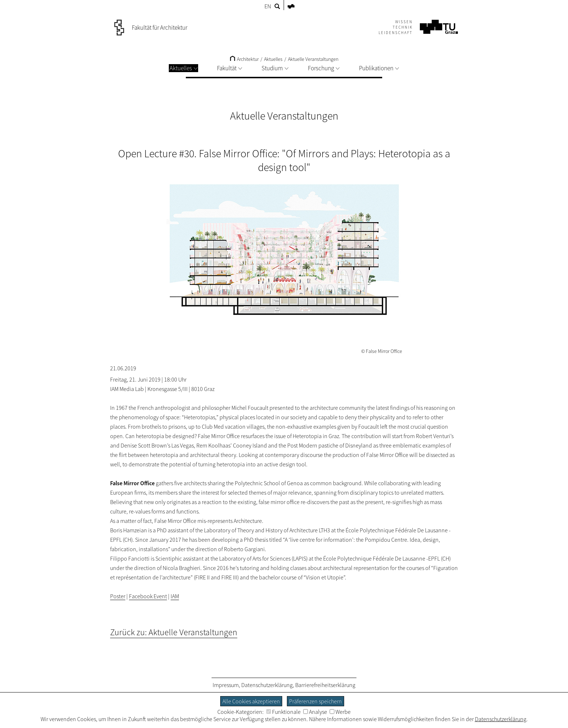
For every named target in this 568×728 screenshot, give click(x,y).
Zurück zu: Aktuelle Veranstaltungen (174, 632)
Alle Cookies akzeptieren (251, 701)
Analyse (315, 712)
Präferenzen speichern (316, 701)
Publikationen (379, 68)
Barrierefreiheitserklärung (325, 685)
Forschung (324, 68)
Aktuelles (183, 68)
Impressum (226, 685)
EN (268, 6)
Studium (275, 68)
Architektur (244, 59)
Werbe (340, 712)
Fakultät (229, 68)
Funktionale (283, 712)
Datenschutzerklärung (267, 685)
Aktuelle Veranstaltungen (313, 59)
